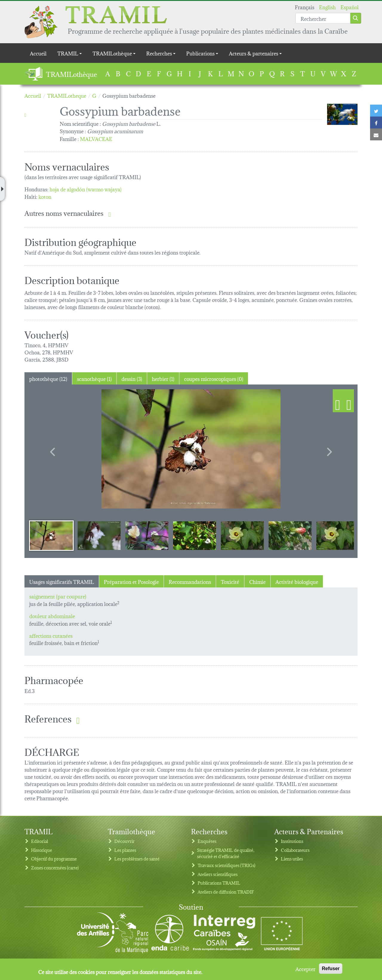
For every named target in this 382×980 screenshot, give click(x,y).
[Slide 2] (99, 535)
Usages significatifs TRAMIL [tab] (62, 581)
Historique (41, 850)
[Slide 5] (242, 535)
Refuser (331, 969)
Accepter (305, 969)
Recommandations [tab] (190, 581)
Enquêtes (207, 841)
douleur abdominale (52, 616)
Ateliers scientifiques (218, 874)
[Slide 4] (195, 535)
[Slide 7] (338, 535)
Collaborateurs (295, 850)
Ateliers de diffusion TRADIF (226, 892)
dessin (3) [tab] (132, 378)
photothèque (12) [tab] (48, 378)
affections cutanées (51, 635)
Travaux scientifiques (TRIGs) (227, 865)
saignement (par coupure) (58, 596)
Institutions (292, 841)
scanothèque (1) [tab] (94, 378)
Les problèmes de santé (137, 859)
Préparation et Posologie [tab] (131, 581)
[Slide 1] (51, 535)
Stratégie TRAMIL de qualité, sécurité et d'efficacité (226, 853)
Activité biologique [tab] (297, 581)
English (327, 7)
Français (305, 7)
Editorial (40, 841)
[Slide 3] (147, 535)
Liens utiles (292, 859)
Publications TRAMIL (219, 883)
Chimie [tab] (257, 581)
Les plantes (125, 850)
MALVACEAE (96, 138)
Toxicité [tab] (230, 581)
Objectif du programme (54, 859)
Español (350, 7)
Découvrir (124, 841)
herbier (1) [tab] (163, 378)
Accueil (38, 53)
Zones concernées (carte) (55, 867)
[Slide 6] (290, 535)
